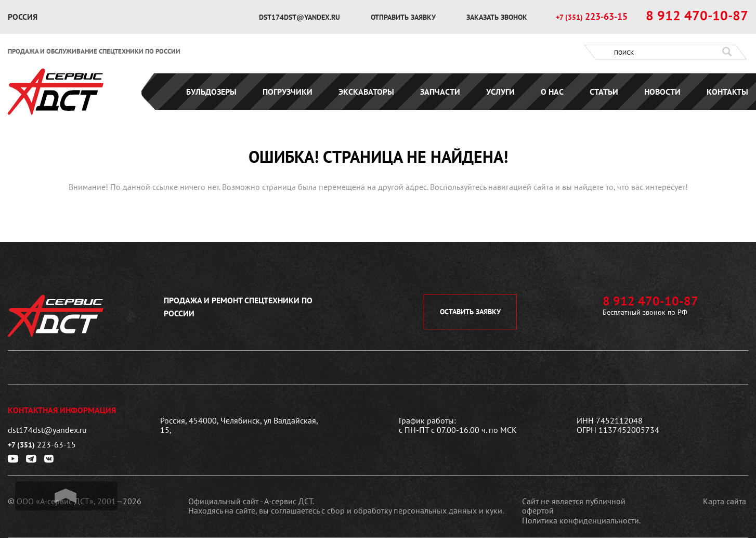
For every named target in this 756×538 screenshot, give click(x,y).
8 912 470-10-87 (697, 16)
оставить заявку (470, 312)
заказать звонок (497, 17)
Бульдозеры (211, 92)
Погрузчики (288, 92)
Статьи (604, 92)
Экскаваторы (366, 92)
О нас (552, 92)
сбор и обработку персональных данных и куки (415, 510)
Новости (662, 92)
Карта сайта (725, 501)
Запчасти (440, 92)
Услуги (500, 92)
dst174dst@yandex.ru (301, 17)
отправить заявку (404, 17)
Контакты (727, 92)
